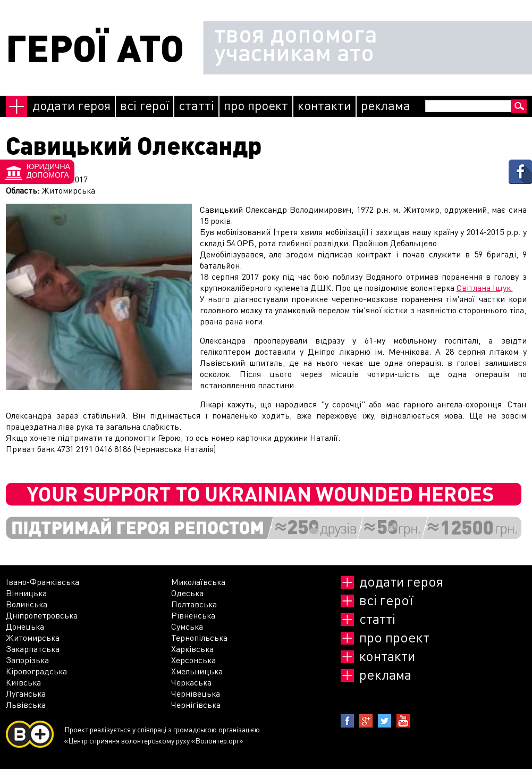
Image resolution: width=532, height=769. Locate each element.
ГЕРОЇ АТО (95, 48)
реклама (386, 105)
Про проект (256, 105)
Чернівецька (196, 693)
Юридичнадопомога (48, 171)
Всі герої (145, 105)
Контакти (324, 105)
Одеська (187, 593)
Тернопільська (199, 637)
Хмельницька (197, 671)
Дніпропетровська (42, 615)
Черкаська (191, 682)
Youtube (403, 721)
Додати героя (71, 105)
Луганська (26, 693)
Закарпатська (33, 649)
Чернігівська (196, 704)
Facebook (347, 721)
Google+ (366, 721)
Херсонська (193, 660)
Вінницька (26, 593)
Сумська (187, 626)
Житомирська (33, 637)
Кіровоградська (36, 671)
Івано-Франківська (43, 582)
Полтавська (194, 604)
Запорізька (27, 660)
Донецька (25, 626)
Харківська (192, 649)
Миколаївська (198, 582)
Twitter (385, 721)
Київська (23, 682)
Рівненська (193, 615)
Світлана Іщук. (485, 287)
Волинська (27, 604)
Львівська (26, 704)
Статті (196, 105)
